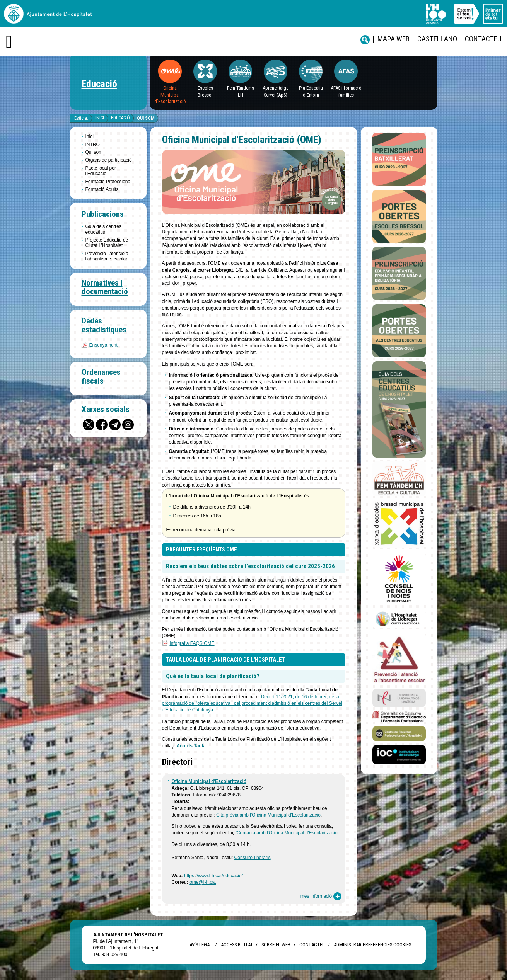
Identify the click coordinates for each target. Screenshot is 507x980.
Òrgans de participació (109, 160)
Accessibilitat (237, 945)
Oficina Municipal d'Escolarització (170, 95)
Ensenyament (103, 345)
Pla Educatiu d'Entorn (311, 91)
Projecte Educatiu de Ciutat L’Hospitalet (107, 243)
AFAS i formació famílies (346, 91)
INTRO (93, 145)
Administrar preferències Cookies (372, 945)
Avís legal (201, 945)
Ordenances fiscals (101, 377)
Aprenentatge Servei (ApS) (276, 91)
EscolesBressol (205, 91)
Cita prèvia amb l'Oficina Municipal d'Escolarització (268, 815)
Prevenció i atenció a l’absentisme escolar (107, 256)
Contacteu (483, 39)
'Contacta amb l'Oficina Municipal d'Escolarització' (287, 833)
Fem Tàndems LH (241, 91)
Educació (99, 84)
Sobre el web (276, 945)
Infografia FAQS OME (192, 643)
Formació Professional (108, 182)
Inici (100, 118)
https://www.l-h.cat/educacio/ (213, 876)
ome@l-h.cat (203, 882)
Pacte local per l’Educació (101, 171)
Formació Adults (102, 189)
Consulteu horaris (253, 857)
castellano (437, 39)
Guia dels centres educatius (103, 229)
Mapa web (393, 39)
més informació (321, 896)
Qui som (146, 118)
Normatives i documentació (105, 287)
